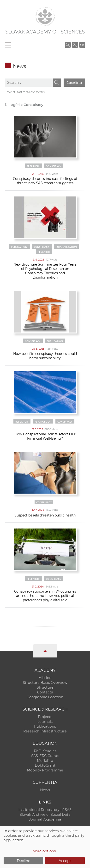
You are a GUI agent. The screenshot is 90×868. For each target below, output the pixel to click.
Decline (24, 861)
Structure (45, 687)
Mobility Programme (45, 770)
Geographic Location (45, 697)
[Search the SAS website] (68, 45)
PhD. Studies (45, 751)
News (45, 790)
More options (44, 851)
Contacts (45, 692)
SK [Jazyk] (82, 45)
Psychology (43, 422)
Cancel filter (74, 83)
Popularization (66, 247)
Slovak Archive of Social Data (45, 815)
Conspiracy (54, 166)
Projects (45, 717)
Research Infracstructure (45, 731)
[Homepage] (45, 16)
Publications (45, 726)
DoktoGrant (45, 765)
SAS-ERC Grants (45, 756)
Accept (65, 861)
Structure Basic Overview (45, 683)
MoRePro (45, 761)
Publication (19, 247)
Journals (45, 722)
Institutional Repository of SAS (45, 810)
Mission (45, 678)
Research (33, 166)
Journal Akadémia (45, 819)
